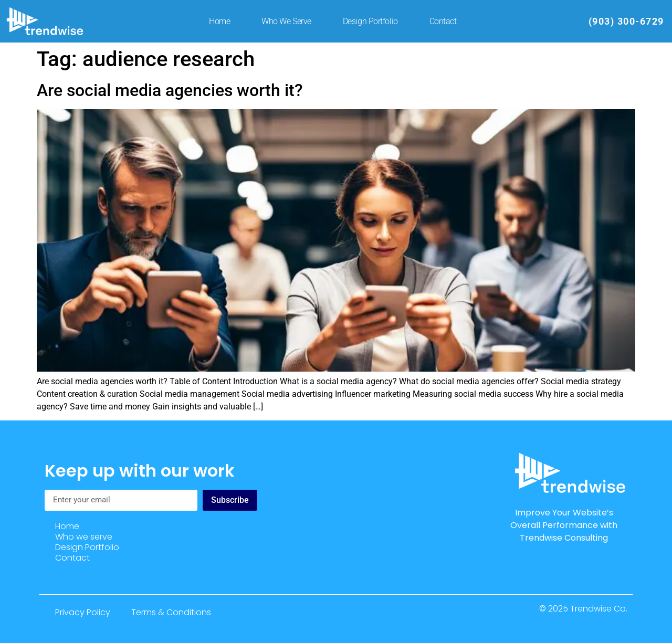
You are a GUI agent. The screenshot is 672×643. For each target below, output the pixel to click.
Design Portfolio (370, 21)
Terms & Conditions (171, 612)
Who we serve (286, 21)
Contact (443, 21)
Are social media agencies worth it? (170, 90)
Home (219, 21)
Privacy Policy (83, 612)
